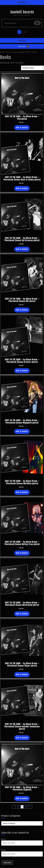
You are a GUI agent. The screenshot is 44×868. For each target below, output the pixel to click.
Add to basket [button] (22, 128)
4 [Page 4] (25, 807)
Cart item (22, 46)
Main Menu (22, 2)
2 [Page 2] (19, 807)
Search (37, 23)
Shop (8, 52)
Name (4, 839)
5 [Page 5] (27, 807)
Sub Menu (22, 40)
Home (2, 52)
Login (21, 31)
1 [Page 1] (17, 807)
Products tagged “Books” (21, 52)
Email (3, 850)
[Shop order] (32, 68)
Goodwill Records (22, 12)
